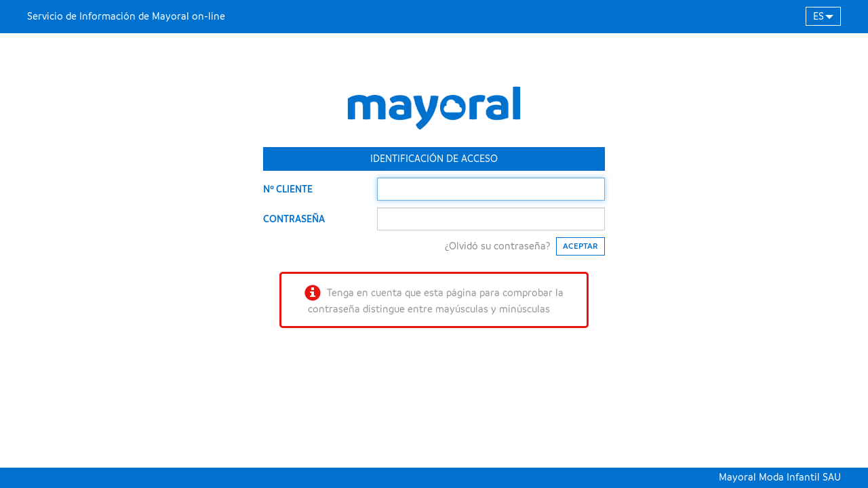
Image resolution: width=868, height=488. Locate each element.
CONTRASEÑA (294, 219)
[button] (823, 16)
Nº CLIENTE (288, 189)
